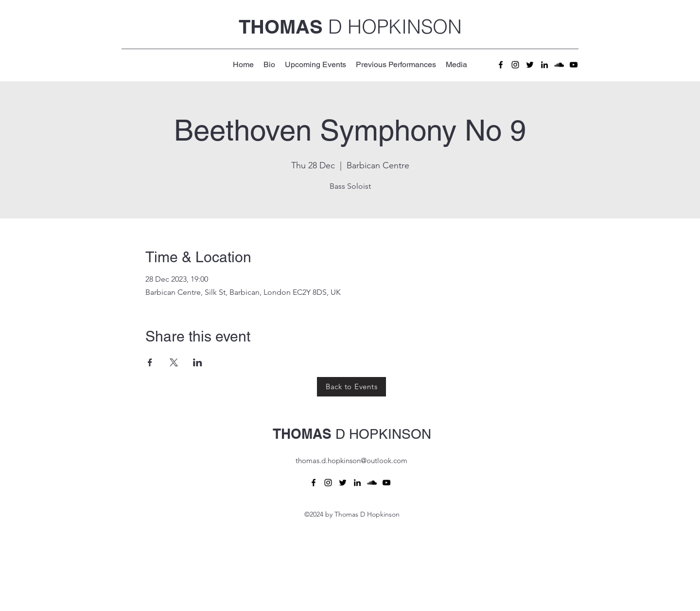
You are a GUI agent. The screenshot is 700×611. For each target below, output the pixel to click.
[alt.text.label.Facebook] (501, 65)
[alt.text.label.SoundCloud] (559, 65)
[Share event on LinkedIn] (198, 362)
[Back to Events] (351, 387)
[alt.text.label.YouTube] (574, 65)
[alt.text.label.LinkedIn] (544, 65)
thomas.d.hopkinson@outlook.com (351, 460)
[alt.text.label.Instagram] (515, 65)
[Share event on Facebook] (150, 362)
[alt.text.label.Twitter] (530, 65)
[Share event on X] (174, 362)
